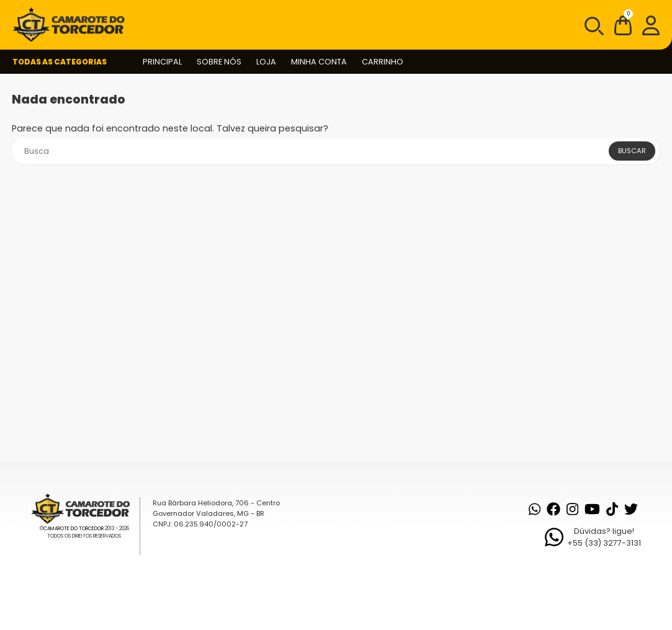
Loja (266, 62)
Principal (162, 62)
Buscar (632, 151)
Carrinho (383, 62)
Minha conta (319, 62)
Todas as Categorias (60, 62)
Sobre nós (219, 62)
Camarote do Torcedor (74, 529)
